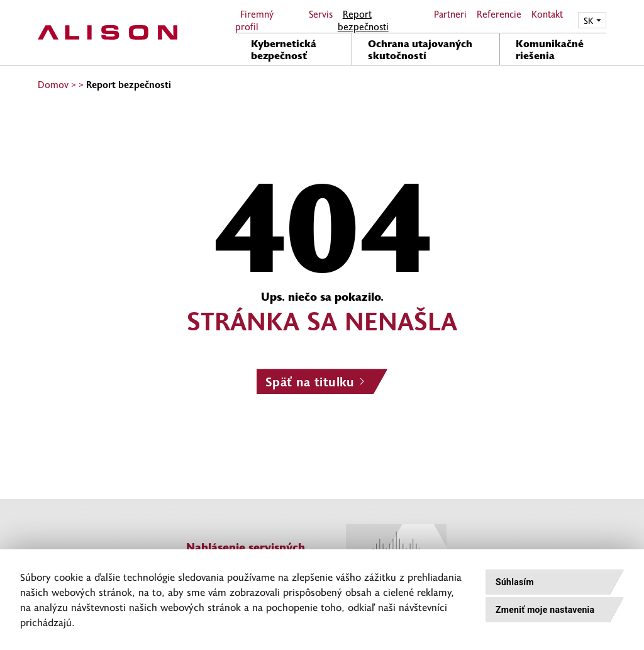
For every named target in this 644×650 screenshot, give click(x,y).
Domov (53, 84)
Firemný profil (254, 20)
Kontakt (547, 14)
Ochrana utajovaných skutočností (420, 49)
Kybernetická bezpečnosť (284, 49)
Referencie (499, 14)
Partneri (450, 14)
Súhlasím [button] (515, 582)
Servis (321, 14)
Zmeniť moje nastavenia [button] (545, 610)
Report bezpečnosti (363, 20)
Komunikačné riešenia (550, 49)
